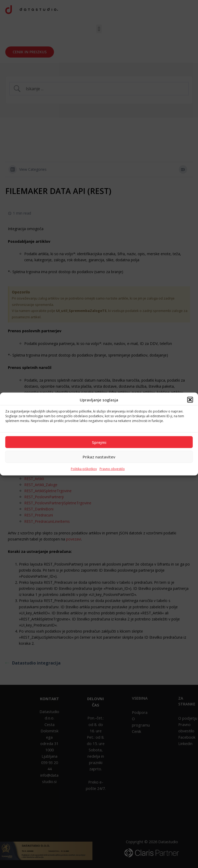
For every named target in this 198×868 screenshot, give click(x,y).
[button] (190, 400)
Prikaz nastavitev (99, 457)
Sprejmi (99, 442)
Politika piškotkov (84, 469)
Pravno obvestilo (112, 469)
